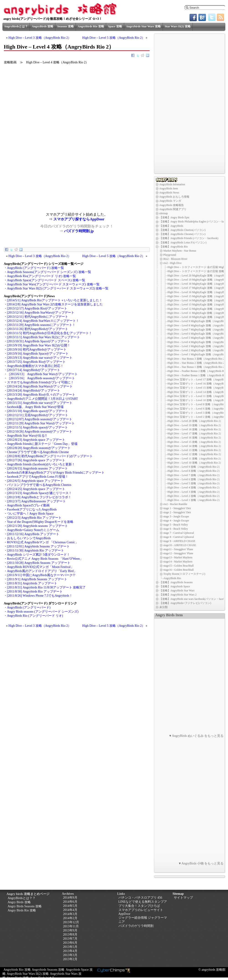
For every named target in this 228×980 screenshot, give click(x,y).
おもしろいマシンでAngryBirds (29, 538)
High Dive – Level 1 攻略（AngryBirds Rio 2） (195, 500)
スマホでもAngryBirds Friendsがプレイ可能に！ (41, 382)
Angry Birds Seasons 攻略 (25, 906)
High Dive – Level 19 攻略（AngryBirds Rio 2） (195, 425)
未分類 (164, 607)
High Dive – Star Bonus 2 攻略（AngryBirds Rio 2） (197, 363)
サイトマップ (183, 898)
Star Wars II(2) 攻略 (178, 26)
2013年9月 (70, 930)
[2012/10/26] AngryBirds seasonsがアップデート (40, 432)
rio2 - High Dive (173, 263)
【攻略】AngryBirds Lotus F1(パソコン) (183, 242)
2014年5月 (70, 906)
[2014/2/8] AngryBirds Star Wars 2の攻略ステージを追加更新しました (55, 304)
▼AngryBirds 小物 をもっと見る (201, 863)
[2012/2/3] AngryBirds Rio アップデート (34, 518)
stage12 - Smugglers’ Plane (178, 553)
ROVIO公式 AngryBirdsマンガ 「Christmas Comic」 (43, 542)
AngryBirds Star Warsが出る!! (27, 436)
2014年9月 (70, 898)
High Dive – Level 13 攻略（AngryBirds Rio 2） (195, 450)
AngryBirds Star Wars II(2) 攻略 (28, 974)
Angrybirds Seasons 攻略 (48, 970)
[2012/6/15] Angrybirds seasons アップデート (37, 468)
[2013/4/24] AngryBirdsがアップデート (34, 391)
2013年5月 (70, 947)
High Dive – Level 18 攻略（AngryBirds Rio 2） (195, 429)
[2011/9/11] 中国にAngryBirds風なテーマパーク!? (41, 575)
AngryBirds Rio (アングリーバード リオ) (35, 616)
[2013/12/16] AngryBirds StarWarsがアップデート (41, 313)
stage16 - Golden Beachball (179, 570)
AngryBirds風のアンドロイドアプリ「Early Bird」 (42, 571)
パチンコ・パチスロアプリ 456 (140, 898)
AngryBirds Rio (172, 578)
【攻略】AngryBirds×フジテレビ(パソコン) (185, 603)
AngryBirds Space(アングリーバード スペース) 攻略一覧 (46, 280)
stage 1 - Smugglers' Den (177, 508)
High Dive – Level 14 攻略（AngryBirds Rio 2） (195, 446)
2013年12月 (71, 922)
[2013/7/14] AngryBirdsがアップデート (34, 370)
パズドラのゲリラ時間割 (136, 926)
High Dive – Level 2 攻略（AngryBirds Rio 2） (195, 496)
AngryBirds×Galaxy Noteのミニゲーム (33, 530)
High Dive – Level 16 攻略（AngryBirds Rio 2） (195, 438)
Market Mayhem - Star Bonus (180, 251)
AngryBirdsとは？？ (22, 898)
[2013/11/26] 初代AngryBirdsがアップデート (38, 329)
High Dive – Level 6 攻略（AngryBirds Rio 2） (195, 479)
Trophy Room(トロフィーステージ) (184, 574)
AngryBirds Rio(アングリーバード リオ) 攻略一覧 (41, 276)
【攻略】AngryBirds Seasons (176, 582)
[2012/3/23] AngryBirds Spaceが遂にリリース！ (40, 493)
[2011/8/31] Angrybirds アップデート (32, 583)
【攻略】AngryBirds (171, 226)
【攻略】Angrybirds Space (175, 586)
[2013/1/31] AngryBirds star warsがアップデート (40, 403)
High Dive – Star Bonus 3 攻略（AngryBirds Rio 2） (197, 359)
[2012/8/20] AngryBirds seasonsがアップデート (39, 448)
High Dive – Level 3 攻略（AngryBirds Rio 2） (40, 38)
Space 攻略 (115, 26)
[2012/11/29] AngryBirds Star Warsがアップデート (41, 423)
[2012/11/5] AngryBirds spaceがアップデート (38, 427)
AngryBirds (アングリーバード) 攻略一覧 (36, 268)
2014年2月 (70, 918)
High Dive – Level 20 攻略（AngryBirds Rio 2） (195, 421)
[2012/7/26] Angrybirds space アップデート (36, 460)
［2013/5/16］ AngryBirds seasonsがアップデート (41, 378)
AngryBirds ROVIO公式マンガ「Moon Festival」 (40, 567)
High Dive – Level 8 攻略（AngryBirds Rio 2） (195, 471)
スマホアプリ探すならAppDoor (79, 219)
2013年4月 (70, 951)
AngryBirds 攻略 (42, 26)
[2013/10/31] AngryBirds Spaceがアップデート (39, 341)
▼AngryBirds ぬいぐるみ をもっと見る (196, 736)
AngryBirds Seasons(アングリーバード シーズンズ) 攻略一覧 (49, 272)
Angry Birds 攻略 (19, 902)
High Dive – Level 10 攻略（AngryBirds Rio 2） (195, 463)
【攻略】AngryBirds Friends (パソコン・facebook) (189, 238)
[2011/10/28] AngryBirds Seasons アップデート (39, 563)
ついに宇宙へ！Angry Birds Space (30, 514)
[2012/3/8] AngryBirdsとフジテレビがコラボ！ (39, 497)
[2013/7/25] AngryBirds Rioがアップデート (36, 362)
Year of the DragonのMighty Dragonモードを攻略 (40, 522)
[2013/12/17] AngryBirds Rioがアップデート (37, 308)
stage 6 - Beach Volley (176, 529)
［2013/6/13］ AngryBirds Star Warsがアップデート (42, 374)
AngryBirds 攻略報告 (172, 205)
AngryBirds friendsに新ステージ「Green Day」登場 (42, 444)
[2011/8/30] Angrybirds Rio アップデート (35, 592)
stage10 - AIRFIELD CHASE (180, 545)
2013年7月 (70, 939)
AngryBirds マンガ (170, 201)
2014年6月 (70, 902)
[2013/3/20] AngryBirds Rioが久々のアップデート (41, 395)
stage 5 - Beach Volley (176, 525)
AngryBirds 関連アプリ (173, 209)
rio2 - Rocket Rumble (175, 504)
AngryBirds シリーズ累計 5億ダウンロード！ (38, 555)
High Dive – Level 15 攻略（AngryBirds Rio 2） (195, 442)
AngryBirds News (169, 193)
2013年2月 (70, 959)
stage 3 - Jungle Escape (176, 516)
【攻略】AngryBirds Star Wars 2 (178, 595)
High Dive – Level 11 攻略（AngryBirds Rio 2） (195, 459)
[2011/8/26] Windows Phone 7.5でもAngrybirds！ (40, 596)
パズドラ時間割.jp (79, 231)
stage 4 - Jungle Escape (176, 521)
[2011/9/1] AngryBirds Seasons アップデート (37, 579)
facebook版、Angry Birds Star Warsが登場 (35, 407)
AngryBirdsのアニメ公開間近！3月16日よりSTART (43, 399)
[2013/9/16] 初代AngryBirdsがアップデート (37, 349)
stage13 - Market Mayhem (178, 557)
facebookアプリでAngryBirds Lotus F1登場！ (38, 477)
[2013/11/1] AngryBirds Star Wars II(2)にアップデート (44, 337)
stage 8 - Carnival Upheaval (179, 537)
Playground (170, 255)
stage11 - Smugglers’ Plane (178, 549)
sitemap (164, 213)
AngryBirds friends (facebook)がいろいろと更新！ (41, 464)
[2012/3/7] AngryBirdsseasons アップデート (37, 501)
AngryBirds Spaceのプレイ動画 (28, 505)
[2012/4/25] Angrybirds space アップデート (36, 489)
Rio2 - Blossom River (175, 259)
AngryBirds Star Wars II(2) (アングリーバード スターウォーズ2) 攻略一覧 (58, 288)
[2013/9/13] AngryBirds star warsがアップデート (40, 358)
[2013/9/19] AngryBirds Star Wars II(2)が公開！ (39, 345)
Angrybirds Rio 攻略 (91, 26)
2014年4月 (70, 910)
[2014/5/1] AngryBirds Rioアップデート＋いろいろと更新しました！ (55, 300)
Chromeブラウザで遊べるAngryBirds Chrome (38, 452)
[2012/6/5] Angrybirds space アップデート (35, 481)
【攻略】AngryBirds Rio (174, 247)
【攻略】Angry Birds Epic (175, 217)
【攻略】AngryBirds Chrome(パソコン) (182, 234)
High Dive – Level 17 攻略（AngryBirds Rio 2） (195, 433)
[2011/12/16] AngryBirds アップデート (33, 534)
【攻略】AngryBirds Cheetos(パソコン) (182, 230)
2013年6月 (70, 943)
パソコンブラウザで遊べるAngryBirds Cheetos (39, 485)
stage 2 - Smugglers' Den (177, 512)
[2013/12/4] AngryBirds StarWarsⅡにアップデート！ (43, 321)
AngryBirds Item (169, 188)
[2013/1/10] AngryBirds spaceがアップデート (38, 411)
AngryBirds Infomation (172, 184)
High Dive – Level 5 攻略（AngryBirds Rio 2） (114, 38)
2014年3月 (70, 914)
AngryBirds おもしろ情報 (174, 197)
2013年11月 (71, 926)
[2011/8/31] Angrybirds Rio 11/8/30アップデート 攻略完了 (46, 587)
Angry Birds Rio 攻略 (22, 910)
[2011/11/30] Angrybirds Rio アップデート (36, 551)
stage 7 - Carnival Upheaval (179, 533)
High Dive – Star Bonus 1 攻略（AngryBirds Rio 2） (197, 367)
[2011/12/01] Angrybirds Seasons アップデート (38, 546)
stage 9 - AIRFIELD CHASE (179, 541)
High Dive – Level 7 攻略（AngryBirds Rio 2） (195, 475)
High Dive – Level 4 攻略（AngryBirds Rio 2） (195, 487)
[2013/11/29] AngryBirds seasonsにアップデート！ (41, 325)
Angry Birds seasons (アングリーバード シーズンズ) (43, 612)
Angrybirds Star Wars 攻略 (143, 26)
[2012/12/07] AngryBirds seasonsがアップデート (40, 419)
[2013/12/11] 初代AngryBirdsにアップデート (38, 317)
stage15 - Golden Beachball (179, 566)
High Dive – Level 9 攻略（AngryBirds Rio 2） (195, 467)
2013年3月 (70, 955)
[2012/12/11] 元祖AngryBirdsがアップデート (38, 415)
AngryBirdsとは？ (16, 26)
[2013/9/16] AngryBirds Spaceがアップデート (38, 354)
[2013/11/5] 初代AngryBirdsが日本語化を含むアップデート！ (50, 333)
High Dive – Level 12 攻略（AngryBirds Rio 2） (195, 454)
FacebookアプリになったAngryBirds (32, 509)
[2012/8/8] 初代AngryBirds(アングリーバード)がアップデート (50, 456)
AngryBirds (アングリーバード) (29, 607)
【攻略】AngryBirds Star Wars (177, 591)
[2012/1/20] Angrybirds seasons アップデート (37, 526)
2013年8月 (70, 935)
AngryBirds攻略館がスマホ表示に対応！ (35, 366)
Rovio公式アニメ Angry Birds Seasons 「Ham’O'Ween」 (45, 559)
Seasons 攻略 (65, 26)
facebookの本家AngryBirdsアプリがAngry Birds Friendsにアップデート (56, 473)
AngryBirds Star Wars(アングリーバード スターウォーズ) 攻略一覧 (53, 284)
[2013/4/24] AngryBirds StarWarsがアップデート (40, 386)
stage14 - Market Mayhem (178, 562)
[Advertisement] (40, 181)
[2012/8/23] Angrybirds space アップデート (36, 440)
